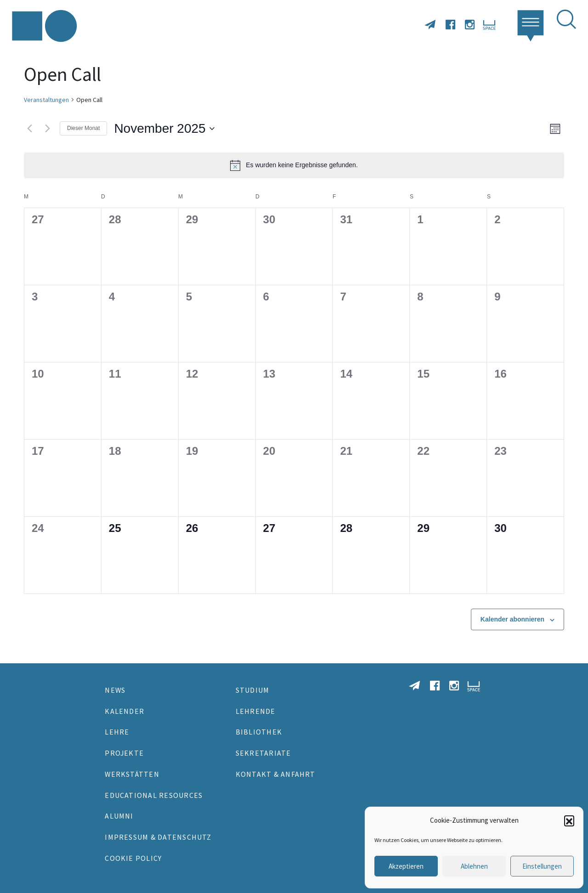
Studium (253, 690)
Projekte (124, 753)
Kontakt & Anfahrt (276, 774)
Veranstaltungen (46, 100)
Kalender (124, 711)
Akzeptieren (406, 866)
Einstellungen (542, 866)
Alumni (119, 816)
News (115, 690)
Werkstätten (132, 774)
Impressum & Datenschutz (158, 837)
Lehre (117, 732)
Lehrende (256, 711)
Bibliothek (259, 732)
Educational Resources (154, 795)
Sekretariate (263, 753)
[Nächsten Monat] (47, 129)
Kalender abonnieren (512, 619)
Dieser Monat (83, 128)
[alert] (294, 165)
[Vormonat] (29, 129)
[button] (569, 820)
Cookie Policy (133, 858)
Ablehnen (474, 866)
